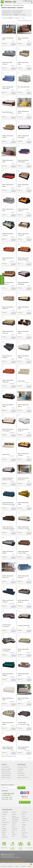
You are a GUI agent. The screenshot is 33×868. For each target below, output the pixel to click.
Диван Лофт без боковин (7, 357)
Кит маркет (15, 828)
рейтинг (11, 18)
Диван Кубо (21, 381)
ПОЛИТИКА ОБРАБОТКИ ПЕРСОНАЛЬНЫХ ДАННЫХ (13, 861)
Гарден (4, 833)
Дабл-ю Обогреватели (16, 817)
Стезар (23, 829)
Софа (23, 827)
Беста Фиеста (6, 822)
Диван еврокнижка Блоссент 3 (23, 479)
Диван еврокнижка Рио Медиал (23, 161)
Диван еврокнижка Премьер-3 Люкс (8, 479)
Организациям (21, 775)
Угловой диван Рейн (24, 626)
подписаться (21, 788)
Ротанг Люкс (25, 818)
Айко (3, 816)
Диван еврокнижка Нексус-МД (8, 88)
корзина (30, 865)
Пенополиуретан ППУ (17, 11)
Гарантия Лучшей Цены (23, 777)
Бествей (4, 824)
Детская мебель (6, 771)
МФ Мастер (25, 812)
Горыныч (14, 814)
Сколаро (24, 824)
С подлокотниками (17, 13)
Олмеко (24, 814)
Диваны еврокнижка (18, 5)
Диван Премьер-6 (8, 112)
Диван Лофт (6, 454)
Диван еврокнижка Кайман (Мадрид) (8, 748)
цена (24, 18)
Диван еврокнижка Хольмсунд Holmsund (9, 503)
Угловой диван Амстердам (7, 626)
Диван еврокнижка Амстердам (23, 137)
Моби (13, 836)
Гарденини (5, 837)
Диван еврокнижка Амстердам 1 (8, 430)
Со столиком (23, 15)
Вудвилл (4, 831)
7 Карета (4, 814)
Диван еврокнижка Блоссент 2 (8, 577)
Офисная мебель (6, 775)
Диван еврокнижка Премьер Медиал (23, 259)
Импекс (14, 824)
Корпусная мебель (6, 769)
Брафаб (4, 829)
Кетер (13, 826)
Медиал (14, 834)
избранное (23, 866)
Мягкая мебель (8, 5)
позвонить (3, 866)
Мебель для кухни (6, 773)
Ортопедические (7, 11)
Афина (4, 820)
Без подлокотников (7, 15)
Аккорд (4, 818)
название (18, 18)
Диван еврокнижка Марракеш (23, 283)
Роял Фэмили (25, 820)
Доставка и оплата (22, 767)
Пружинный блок (7, 13)
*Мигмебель (5, 812)
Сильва (24, 822)
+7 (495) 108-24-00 (8, 794)
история (16, 866)
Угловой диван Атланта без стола (23, 723)
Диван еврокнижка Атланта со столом (24, 528)
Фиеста (24, 831)
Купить (13, 44)
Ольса (23, 816)
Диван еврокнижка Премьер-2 (8, 283)
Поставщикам (21, 773)
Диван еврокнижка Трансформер (23, 748)
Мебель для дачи (6, 777)
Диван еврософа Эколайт (7, 63)
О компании (20, 769)
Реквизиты (20, 771)
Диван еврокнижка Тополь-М (23, 234)
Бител (4, 827)
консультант (10, 866)
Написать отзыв (26, 802)
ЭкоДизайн (25, 837)
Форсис (24, 835)
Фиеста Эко (25, 833)
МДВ (13, 832)
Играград (14, 822)
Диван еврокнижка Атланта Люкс (23, 552)
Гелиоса (14, 812)
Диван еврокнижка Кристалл (8, 332)
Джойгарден (15, 820)
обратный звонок (6, 795)
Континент (15, 830)
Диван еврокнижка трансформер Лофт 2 (9, 528)
